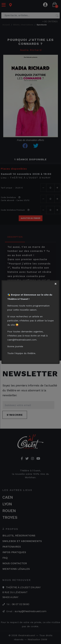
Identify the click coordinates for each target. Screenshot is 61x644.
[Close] (56, 283)
